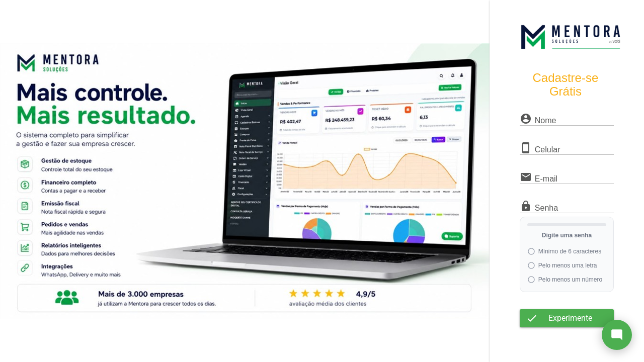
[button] (567, 318)
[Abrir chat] (617, 335)
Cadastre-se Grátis (566, 84)
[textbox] (567, 120)
